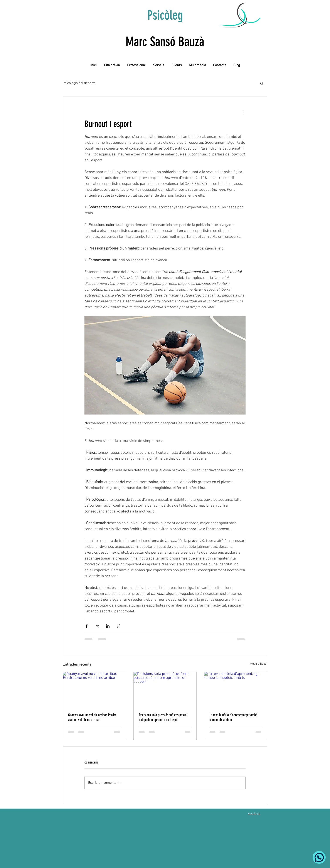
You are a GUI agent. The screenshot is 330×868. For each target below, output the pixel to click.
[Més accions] (243, 112)
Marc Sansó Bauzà (165, 42)
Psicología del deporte (79, 83)
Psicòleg (165, 15)
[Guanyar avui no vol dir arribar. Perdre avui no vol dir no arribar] (94, 690)
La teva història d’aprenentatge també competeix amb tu (233, 717)
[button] (262, 83)
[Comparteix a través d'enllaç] (119, 626)
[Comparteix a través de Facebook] (87, 626)
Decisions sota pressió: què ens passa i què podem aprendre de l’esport (164, 717)
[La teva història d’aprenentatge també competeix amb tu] (236, 690)
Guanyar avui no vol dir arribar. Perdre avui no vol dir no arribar (92, 717)
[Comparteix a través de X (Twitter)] (97, 626)
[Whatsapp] (319, 857)
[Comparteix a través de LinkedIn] (108, 626)
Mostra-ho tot (259, 664)
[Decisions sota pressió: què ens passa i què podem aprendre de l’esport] (165, 690)
